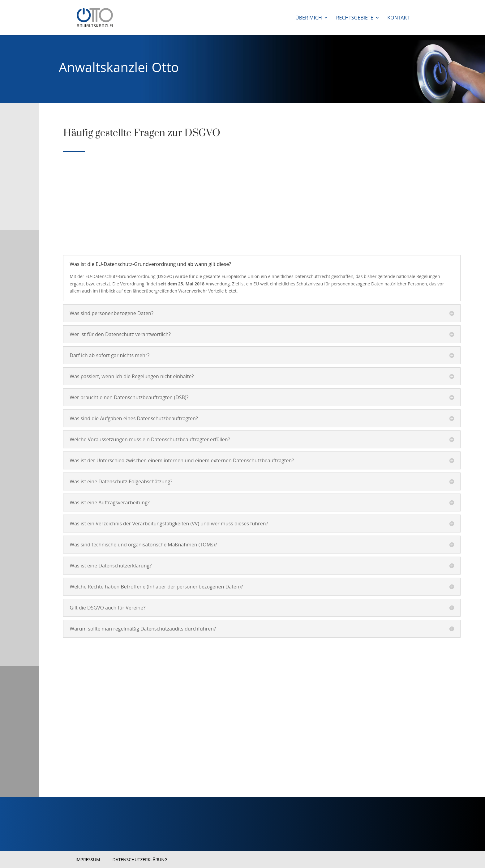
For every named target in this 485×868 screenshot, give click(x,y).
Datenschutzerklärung (140, 859)
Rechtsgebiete (354, 18)
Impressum (88, 859)
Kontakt (398, 18)
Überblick (83, 733)
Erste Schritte (89, 753)
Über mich (309, 18)
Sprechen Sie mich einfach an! (98, 695)
